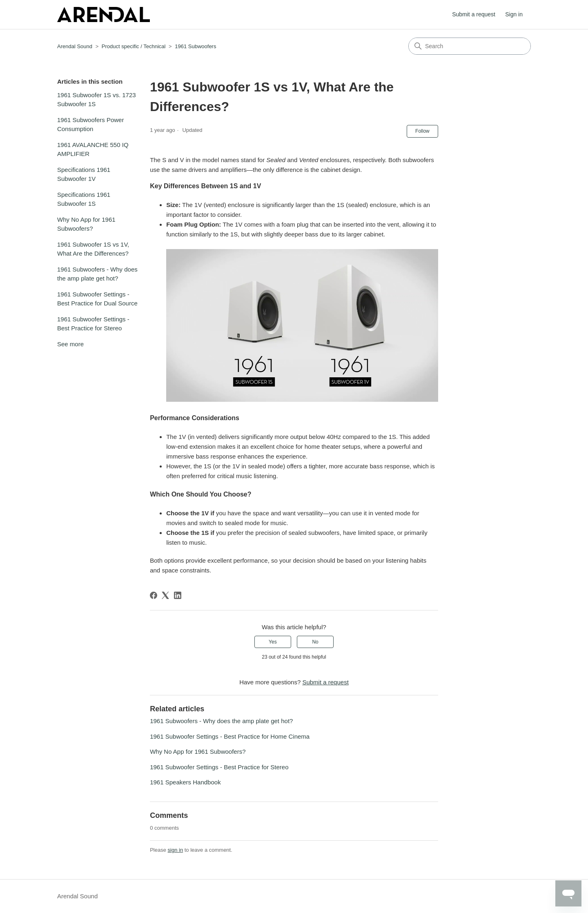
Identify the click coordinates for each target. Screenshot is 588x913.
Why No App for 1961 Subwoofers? (86, 224)
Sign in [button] (514, 14)
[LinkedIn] (178, 595)
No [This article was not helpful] (315, 642)
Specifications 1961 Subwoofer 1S (84, 199)
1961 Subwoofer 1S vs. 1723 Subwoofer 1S (97, 100)
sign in (176, 850)
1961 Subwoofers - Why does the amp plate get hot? (97, 274)
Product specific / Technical (134, 46)
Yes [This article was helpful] (273, 642)
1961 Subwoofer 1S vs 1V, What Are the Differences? (93, 249)
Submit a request (474, 14)
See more (70, 344)
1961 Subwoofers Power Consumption (90, 125)
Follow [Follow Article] (422, 131)
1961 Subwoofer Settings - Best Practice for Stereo (93, 324)
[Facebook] (154, 595)
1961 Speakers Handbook (185, 782)
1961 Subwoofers (195, 46)
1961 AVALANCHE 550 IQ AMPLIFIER (93, 149)
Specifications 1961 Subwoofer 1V (84, 174)
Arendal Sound (75, 46)
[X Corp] (165, 595)
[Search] (470, 46)
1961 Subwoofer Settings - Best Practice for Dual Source (97, 299)
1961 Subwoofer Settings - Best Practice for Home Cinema (230, 736)
